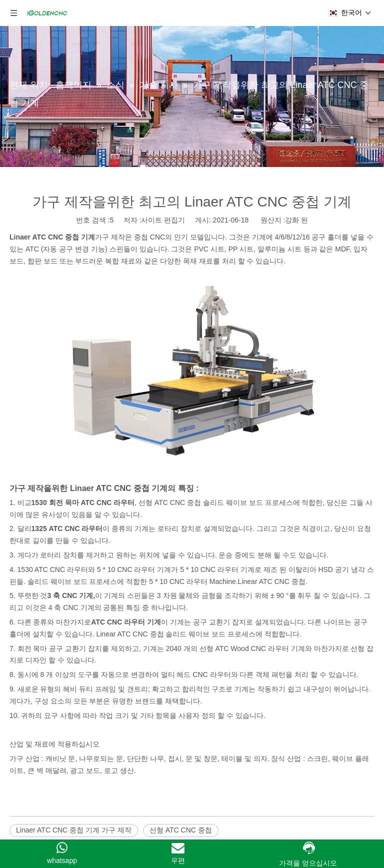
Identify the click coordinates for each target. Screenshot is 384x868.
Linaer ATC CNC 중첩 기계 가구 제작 (74, 830)
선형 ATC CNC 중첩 (181, 830)
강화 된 (296, 220)
